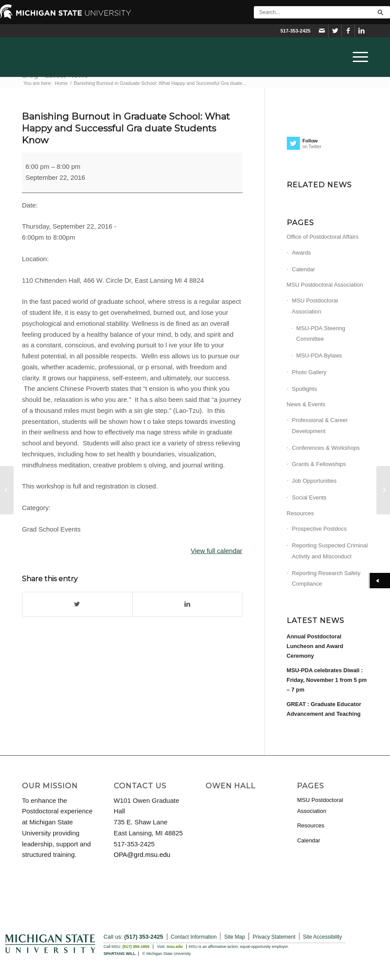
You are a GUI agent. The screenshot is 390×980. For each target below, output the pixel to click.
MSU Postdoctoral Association (325, 285)
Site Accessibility (323, 937)
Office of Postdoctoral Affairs (323, 237)
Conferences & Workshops (326, 448)
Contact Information (194, 937)
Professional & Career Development (320, 426)
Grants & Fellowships (319, 464)
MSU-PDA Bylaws (319, 355)
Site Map (235, 937)
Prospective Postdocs (320, 529)
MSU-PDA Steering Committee (321, 334)
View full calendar (216, 551)
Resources (300, 513)
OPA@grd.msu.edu (142, 854)
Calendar (304, 269)
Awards (302, 253)
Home (61, 83)
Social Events (309, 497)
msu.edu (175, 947)
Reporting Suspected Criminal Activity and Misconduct (330, 551)
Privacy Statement (274, 937)
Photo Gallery (309, 372)
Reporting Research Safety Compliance (326, 579)
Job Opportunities (314, 481)
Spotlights (305, 389)
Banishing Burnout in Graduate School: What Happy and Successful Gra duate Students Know (126, 128)
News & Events (306, 404)
